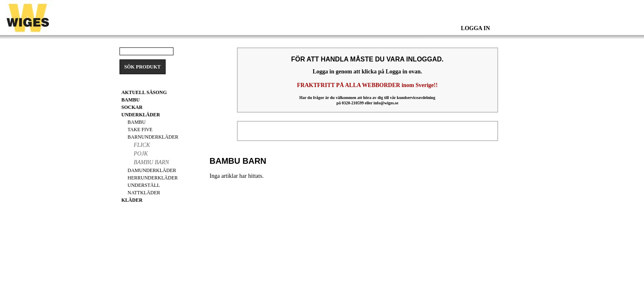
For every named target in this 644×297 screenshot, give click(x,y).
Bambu (137, 122)
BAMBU (131, 100)
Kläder (132, 200)
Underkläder (141, 115)
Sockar (132, 107)
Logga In (475, 28)
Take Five (140, 130)
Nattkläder (144, 193)
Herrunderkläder (153, 178)
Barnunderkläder (153, 137)
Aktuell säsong (144, 92)
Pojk (141, 154)
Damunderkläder (152, 170)
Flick (142, 145)
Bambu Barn (152, 162)
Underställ (144, 185)
